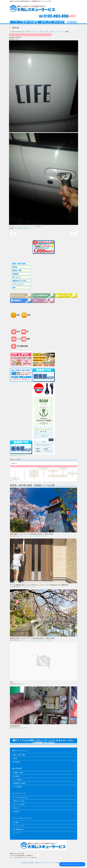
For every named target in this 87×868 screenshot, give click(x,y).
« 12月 (12, 480)
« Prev (13, 234)
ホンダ (17, 35)
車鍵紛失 (28, 32)
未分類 (22, 684)
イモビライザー (24, 536)
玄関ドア (30, 587)
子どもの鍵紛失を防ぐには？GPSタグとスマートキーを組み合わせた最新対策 (39, 585)
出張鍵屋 (23, 35)
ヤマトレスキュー (60, 32)
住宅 (22, 587)
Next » (74, 234)
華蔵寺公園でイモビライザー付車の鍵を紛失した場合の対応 (32, 638)
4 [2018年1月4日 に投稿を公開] (43, 468)
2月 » (16, 480)
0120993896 (27, 228)
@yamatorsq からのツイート (18, 456)
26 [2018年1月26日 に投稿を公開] (53, 476)
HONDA (12, 35)
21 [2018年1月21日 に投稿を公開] (72, 473)
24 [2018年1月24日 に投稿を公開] (34, 476)
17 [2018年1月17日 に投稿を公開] (34, 473)
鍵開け (52, 32)
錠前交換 (26, 728)
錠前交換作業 (15, 726)
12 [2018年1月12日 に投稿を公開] (53, 471)
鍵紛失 (47, 32)
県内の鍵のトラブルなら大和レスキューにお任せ (23, 226)
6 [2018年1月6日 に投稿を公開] (63, 468)
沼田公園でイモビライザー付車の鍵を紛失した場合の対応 (31, 534)
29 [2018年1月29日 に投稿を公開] (15, 478)
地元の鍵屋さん (31, 35)
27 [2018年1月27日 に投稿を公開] (63, 476)
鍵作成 (42, 32)
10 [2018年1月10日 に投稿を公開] (34, 471)
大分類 (30, 536)
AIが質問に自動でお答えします (72, 864)
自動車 (34, 536)
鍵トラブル (35, 32)
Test (11, 682)
